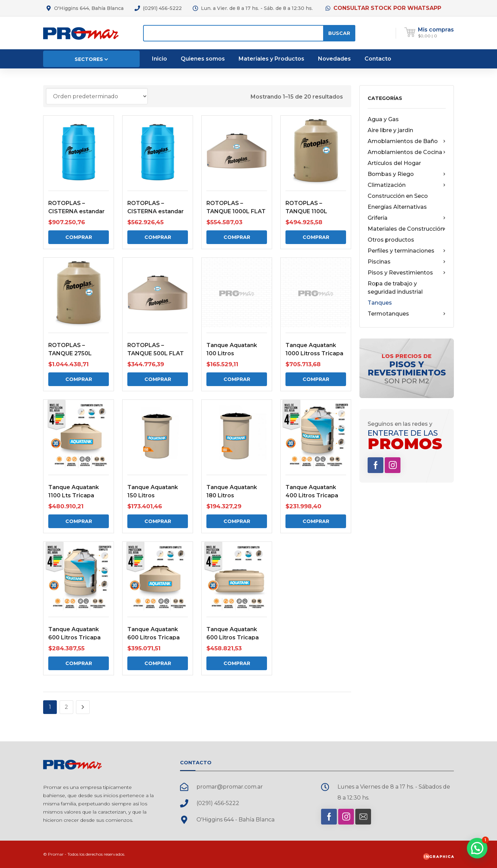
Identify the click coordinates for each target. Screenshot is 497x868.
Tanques (380, 303)
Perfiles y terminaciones (407, 251)
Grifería (407, 218)
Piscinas (407, 262)
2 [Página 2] (66, 707)
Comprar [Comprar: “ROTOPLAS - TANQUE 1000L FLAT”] (237, 237)
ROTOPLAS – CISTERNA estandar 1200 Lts (77, 211)
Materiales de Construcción (407, 229)
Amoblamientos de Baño (407, 141)
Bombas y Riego (407, 174)
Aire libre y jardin (390, 130)
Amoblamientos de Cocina (407, 152)
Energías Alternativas (397, 207)
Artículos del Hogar (394, 163)
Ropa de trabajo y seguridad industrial (395, 288)
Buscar (339, 33)
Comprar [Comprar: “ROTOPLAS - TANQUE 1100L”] (316, 237)
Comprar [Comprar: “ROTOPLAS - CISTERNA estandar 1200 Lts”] (79, 237)
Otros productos (391, 240)
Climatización (407, 185)
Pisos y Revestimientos (407, 273)
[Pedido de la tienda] (97, 96)
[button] (477, 848)
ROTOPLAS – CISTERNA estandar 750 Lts (156, 211)
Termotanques (407, 314)
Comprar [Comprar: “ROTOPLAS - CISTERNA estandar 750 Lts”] (158, 237)
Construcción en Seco (398, 196)
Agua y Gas (383, 119)
